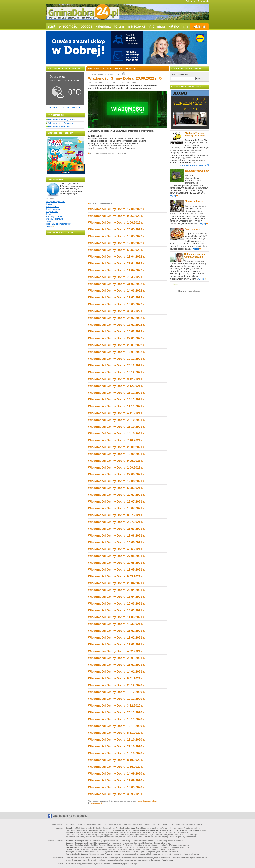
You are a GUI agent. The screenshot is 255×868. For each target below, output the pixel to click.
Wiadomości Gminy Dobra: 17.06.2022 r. (116, 209)
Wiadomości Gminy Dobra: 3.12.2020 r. (116, 706)
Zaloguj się (191, 1)
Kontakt (199, 824)
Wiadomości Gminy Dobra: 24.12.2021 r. (116, 365)
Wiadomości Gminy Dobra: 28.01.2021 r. (116, 658)
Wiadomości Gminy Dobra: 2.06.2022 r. (116, 223)
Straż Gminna (53, 206)
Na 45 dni (77, 107)
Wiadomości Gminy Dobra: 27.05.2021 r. (116, 556)
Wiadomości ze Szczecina (61, 123)
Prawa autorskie (180, 824)
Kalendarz (87, 824)
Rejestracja (203, 1)
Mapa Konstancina (101, 847)
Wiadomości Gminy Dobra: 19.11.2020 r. (116, 719)
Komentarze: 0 (96, 803)
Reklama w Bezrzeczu (162, 843)
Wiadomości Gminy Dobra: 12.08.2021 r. (116, 481)
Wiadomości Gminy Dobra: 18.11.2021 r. (116, 399)
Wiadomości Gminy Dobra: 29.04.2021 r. (116, 583)
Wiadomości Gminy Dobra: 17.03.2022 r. (116, 297)
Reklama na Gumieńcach (179, 845)
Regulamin (191, 824)
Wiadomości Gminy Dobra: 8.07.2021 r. (116, 515)
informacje (122, 82)
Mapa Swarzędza (92, 852)
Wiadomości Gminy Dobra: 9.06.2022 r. (116, 216)
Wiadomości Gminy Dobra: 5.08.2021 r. (116, 488)
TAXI (48, 221)
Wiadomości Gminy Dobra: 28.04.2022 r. (116, 257)
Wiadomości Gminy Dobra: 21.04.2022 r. (116, 263)
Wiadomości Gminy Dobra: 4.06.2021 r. (116, 549)
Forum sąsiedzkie (112, 841)
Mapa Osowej (96, 850)
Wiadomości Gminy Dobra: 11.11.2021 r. (116, 406)
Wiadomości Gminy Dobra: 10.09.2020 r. (116, 787)
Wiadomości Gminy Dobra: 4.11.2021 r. (116, 413)
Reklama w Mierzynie (175, 841)
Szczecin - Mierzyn (73, 841)
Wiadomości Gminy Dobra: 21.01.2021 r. (116, 665)
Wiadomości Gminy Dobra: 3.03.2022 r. (116, 311)
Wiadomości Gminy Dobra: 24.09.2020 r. (116, 774)
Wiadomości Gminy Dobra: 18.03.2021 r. (116, 610)
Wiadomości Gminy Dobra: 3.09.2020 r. (116, 794)
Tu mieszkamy (125, 841)
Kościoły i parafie (54, 216)
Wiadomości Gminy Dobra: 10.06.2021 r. (116, 542)
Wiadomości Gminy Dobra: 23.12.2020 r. (116, 685)
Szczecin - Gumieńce (74, 845)
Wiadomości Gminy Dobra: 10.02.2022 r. (116, 331)
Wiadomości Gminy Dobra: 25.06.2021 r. (116, 529)
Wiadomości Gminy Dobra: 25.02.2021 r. (116, 631)
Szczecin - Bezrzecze (74, 843)
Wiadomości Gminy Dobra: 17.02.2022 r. (116, 325)
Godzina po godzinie (59, 107)
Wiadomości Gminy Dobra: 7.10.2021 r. (116, 440)
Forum (110, 824)
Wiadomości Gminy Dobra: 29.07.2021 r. (116, 495)
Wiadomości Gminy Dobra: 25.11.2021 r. (116, 393)
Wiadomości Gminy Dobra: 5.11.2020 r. (116, 733)
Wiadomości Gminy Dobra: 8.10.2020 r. (116, 760)
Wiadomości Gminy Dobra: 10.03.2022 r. (116, 304)
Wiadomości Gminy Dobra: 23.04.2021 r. (116, 590)
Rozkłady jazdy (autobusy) (59, 224)
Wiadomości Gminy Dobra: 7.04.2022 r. (116, 277)
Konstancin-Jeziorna (74, 847)
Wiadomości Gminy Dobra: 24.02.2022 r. (116, 318)
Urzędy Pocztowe (55, 219)
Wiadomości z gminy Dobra (61, 120)
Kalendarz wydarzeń (139, 841)
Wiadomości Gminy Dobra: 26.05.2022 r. (116, 229)
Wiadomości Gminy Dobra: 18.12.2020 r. (116, 692)
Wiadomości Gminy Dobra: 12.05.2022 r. (116, 243)
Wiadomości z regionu (59, 127)
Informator (128, 824)
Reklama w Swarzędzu (170, 852)
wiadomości (132, 82)
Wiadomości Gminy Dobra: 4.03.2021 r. (116, 624)
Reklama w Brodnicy (191, 854)
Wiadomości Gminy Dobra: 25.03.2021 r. (116, 604)
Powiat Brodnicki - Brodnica (77, 854)
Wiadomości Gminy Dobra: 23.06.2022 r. (125, 78)
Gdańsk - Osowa (73, 850)
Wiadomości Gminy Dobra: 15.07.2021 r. (116, 508)
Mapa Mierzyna (98, 841)
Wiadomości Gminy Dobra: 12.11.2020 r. (116, 726)
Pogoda (79, 824)
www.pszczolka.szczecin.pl (195, 165)
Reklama (146, 824)
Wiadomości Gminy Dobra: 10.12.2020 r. (116, 699)
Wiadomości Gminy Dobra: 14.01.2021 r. (116, 672)
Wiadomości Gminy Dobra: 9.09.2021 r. (116, 461)
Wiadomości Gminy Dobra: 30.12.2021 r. (116, 359)
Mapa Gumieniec (101, 845)
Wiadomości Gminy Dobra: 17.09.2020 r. (116, 780)
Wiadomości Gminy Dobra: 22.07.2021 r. (116, 502)
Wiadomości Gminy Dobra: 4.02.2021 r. (116, 651)
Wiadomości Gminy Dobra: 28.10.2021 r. (116, 420)
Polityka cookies (167, 824)
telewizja (113, 82)
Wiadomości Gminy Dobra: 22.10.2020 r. (116, 746)
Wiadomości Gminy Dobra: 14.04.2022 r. (116, 270)
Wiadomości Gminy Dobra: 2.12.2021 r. (116, 386)
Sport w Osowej (134, 850)
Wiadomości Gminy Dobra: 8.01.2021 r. (116, 678)
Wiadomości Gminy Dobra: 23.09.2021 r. (116, 447)
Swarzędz (70, 852)
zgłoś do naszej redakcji (148, 801)
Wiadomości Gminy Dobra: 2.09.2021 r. (116, 468)
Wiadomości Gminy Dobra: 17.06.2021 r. (116, 536)
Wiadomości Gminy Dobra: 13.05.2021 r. (116, 570)
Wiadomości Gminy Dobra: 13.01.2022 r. (116, 352)
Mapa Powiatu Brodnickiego (110, 854)
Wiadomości (71, 824)
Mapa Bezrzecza (100, 843)
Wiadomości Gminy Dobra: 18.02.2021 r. (116, 638)
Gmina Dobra (98, 82)
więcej (50, 227)
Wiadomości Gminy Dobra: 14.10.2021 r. (116, 434)
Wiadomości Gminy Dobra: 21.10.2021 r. (116, 427)
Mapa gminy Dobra (99, 824)
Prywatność (155, 824)
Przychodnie (52, 211)
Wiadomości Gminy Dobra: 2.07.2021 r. (116, 522)
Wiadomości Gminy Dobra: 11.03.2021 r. (116, 617)
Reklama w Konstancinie (180, 847)
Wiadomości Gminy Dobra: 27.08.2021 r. (116, 474)
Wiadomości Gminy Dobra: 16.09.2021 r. (116, 454)
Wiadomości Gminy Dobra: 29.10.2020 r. (116, 740)
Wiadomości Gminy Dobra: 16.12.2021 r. (116, 372)
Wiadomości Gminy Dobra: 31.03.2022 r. (116, 284)
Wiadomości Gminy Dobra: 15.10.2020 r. (116, 753)
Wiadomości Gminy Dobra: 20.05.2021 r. (116, 563)
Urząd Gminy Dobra (56, 201)
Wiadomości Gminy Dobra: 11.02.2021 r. (116, 644)
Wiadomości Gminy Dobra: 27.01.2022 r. (116, 338)
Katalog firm (137, 824)
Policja (49, 204)
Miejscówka (118, 824)
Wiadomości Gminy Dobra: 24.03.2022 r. (116, 291)
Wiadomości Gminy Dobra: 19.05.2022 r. (116, 236)
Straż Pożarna (53, 209)
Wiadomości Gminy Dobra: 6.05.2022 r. (116, 250)
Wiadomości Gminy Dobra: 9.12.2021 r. (116, 379)
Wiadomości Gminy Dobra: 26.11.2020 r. (116, 712)
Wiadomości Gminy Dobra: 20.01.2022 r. (116, 345)
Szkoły (49, 214)
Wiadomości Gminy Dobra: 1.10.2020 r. (116, 767)
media (106, 82)
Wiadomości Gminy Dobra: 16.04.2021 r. (116, 597)
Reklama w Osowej (168, 850)
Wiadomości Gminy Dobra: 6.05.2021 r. (116, 576)
